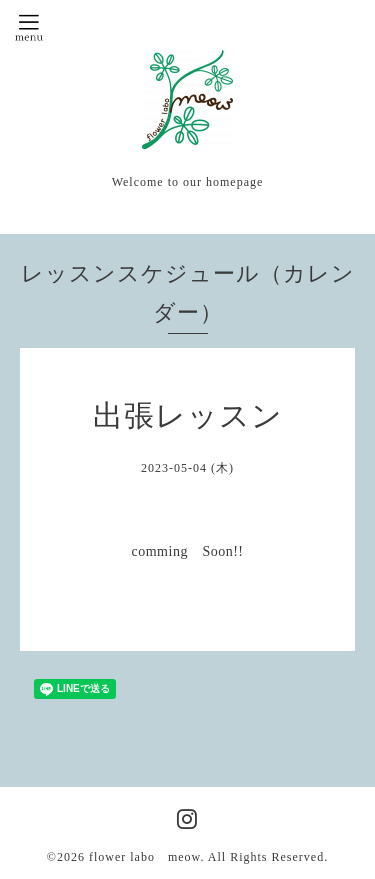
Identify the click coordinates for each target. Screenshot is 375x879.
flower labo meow (145, 857)
